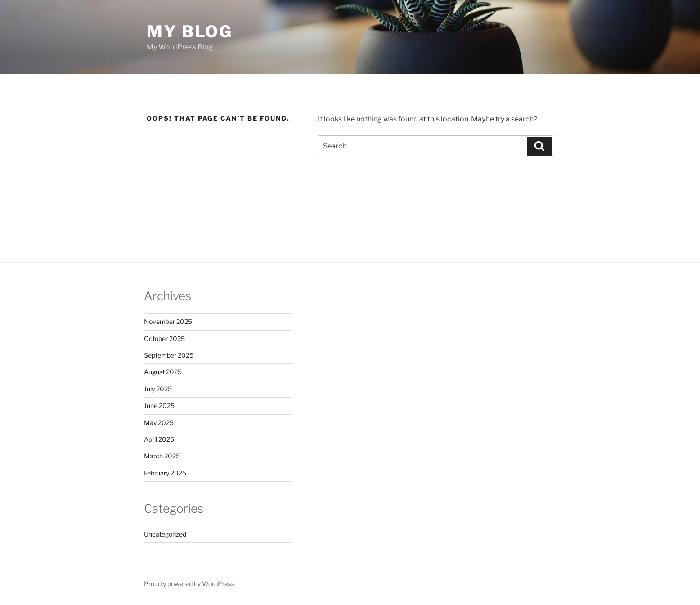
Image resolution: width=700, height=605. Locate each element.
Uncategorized (165, 534)
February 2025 (165, 473)
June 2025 (159, 406)
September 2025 (169, 355)
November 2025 (168, 321)
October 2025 (164, 338)
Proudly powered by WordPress (189, 584)
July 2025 (158, 389)
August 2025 (163, 372)
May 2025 (159, 423)
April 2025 (159, 439)
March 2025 (162, 456)
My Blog (190, 31)
